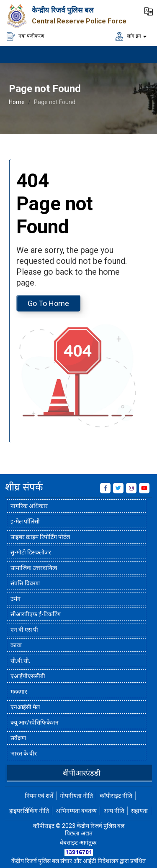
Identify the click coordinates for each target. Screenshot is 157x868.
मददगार (19, 692)
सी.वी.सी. (20, 661)
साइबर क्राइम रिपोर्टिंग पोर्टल (40, 537)
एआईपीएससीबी (28, 676)
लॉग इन (128, 36)
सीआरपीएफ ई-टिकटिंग (36, 614)
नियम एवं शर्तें (39, 796)
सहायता (139, 811)
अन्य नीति (114, 811)
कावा (16, 645)
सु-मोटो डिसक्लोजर (31, 552)
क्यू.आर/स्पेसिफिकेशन (35, 722)
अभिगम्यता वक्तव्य (76, 811)
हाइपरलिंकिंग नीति (29, 811)
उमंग (15, 599)
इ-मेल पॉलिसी (25, 521)
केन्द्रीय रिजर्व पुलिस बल (63, 10)
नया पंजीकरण (26, 36)
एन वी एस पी (24, 630)
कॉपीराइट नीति (116, 796)
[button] (149, 10)
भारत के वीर (24, 753)
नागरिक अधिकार (29, 506)
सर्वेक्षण (18, 738)
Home (17, 102)
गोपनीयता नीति (76, 796)
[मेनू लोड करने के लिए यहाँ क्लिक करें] (140, 54)
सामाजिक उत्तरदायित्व (34, 568)
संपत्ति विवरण (25, 583)
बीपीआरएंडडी (82, 773)
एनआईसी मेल (25, 707)
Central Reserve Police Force (79, 21)
